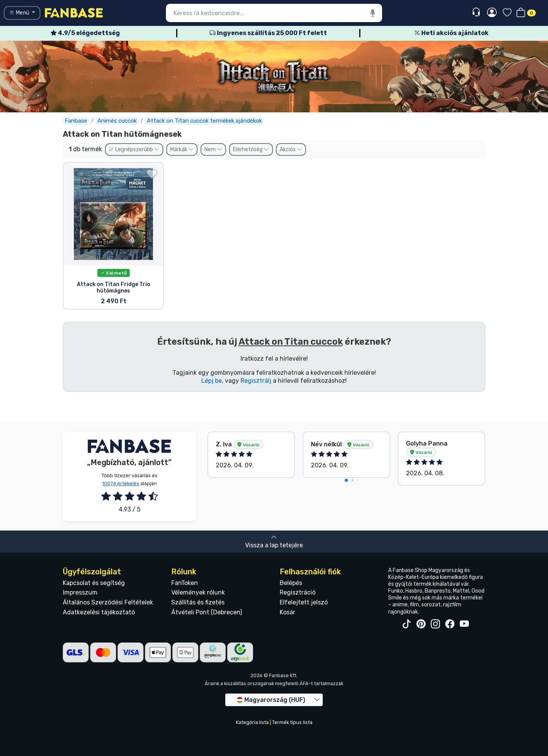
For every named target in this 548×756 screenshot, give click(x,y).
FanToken (185, 583)
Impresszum (80, 592)
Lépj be (212, 381)
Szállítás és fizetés (198, 602)
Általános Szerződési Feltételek (108, 602)
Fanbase (76, 121)
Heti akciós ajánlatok (451, 33)
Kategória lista (252, 722)
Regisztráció (298, 592)
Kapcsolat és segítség (94, 583)
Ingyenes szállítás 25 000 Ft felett (268, 33)
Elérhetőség (251, 149)
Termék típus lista (292, 722)
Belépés (291, 583)
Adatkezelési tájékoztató (99, 612)
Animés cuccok (117, 121)
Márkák (182, 149)
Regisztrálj (256, 381)
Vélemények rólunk (198, 592)
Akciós (291, 149)
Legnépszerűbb (134, 149)
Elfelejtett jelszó (304, 602)
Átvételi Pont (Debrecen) (207, 612)
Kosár (288, 612)
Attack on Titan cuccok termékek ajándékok (204, 121)
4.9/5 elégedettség (85, 33)
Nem (213, 149)
